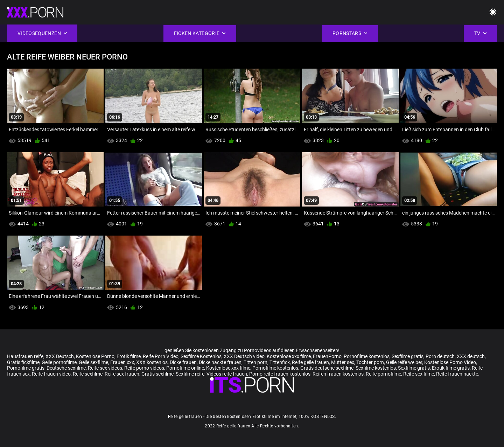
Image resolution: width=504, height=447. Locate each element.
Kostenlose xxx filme (289, 356)
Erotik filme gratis (451, 368)
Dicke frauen (183, 362)
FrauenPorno (327, 356)
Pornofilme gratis (26, 368)
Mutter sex (343, 362)
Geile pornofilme (59, 362)
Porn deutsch (440, 356)
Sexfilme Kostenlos (201, 356)
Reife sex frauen (122, 374)
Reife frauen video (51, 374)
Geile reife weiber (404, 362)
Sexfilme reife (190, 374)
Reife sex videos (105, 368)
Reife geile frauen (310, 362)
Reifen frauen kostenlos (338, 374)
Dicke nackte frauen (220, 362)
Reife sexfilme (88, 374)
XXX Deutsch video (244, 356)
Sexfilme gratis (408, 356)
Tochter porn (370, 362)
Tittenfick (280, 362)
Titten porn (255, 362)
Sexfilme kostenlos (376, 368)
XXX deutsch (471, 356)
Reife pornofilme (383, 374)
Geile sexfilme (93, 362)
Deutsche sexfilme (66, 368)
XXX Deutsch (60, 356)
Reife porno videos (144, 368)
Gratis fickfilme (23, 362)
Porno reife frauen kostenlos (280, 374)
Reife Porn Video (161, 356)
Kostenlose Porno (95, 356)
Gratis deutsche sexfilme (327, 368)
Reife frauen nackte (457, 374)
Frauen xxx (122, 362)
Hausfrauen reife (25, 356)
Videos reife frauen (227, 374)
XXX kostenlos (152, 362)
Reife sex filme (419, 374)
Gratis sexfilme (157, 374)
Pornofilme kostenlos (367, 356)
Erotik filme (129, 356)
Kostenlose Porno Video (450, 362)
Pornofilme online (185, 368)
